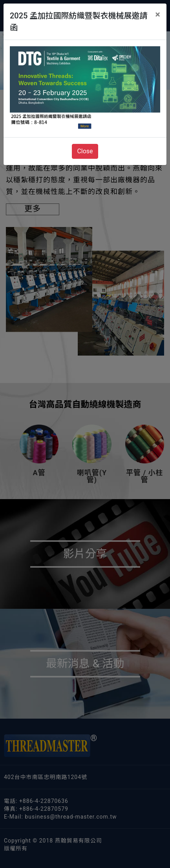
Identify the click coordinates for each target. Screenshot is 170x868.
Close (85, 151)
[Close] (158, 15)
